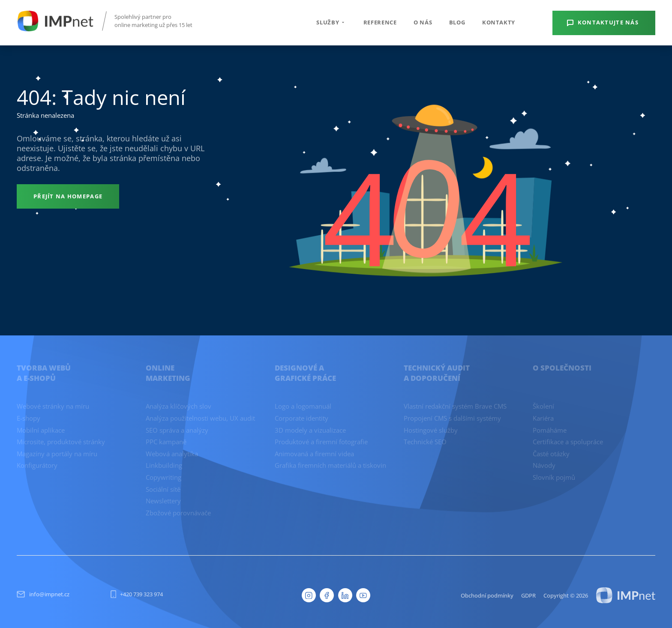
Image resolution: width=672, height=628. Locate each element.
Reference (380, 22)
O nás (423, 22)
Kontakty (499, 22)
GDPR (528, 595)
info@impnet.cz (43, 594)
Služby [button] (331, 22)
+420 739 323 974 (137, 594)
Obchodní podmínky (487, 595)
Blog (457, 22)
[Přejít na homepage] (68, 196)
